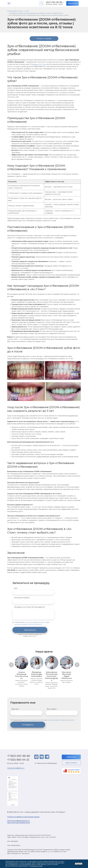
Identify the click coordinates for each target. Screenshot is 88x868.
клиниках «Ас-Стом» (39, 64)
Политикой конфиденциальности (35, 622)
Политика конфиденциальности (18, 822)
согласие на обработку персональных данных (28, 624)
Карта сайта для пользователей (19, 824)
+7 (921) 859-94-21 (18, 761)
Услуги (27, 11)
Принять (79, 864)
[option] (22, 672)
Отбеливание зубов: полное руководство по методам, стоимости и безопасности (36, 13)
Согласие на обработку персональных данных (23, 818)
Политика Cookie (36, 866)
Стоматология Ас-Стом (15, 11)
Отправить (28, 726)
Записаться (72, 4)
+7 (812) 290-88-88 (18, 757)
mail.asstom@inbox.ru (16, 769)
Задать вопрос (71, 764)
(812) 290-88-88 (54, 2)
